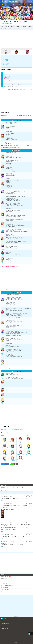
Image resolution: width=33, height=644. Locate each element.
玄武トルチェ (3, 402)
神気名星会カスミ (3, 363)
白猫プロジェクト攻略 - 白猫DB (11, 2)
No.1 (2, 542)
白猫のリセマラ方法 (6, 58)
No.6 (2, 496)
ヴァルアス (3, 193)
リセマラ (6, 52)
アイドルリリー (3, 240)
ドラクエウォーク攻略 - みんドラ (6, 623)
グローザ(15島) (3, 376)
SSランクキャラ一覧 (6, 66)
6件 (12, 24)
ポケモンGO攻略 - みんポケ (5, 628)
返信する (3, 500)
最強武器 (27, 52)
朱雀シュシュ (3, 254)
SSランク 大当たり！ (6, 59)
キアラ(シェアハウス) (28, 440)
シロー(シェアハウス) (5, 447)
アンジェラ (3, 225)
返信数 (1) (3, 546)
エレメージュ (3, 216)
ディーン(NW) (3, 137)
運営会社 (16, 632)
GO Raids (2, 626)
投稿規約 (9, 488)
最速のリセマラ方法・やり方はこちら (16, 90)
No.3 (2, 534)
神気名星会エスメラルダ (3, 384)
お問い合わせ (21, 632)
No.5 (2, 504)
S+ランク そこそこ (6, 62)
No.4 (2, 522)
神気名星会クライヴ (3, 352)
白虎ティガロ (3, 247)
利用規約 (12, 632)
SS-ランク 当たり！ (6, 61)
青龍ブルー (3, 261)
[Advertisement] (16, 101)
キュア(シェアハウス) (20, 440)
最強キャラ (16, 52)
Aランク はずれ (5, 65)
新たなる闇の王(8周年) (20, 459)
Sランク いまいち (6, 63)
